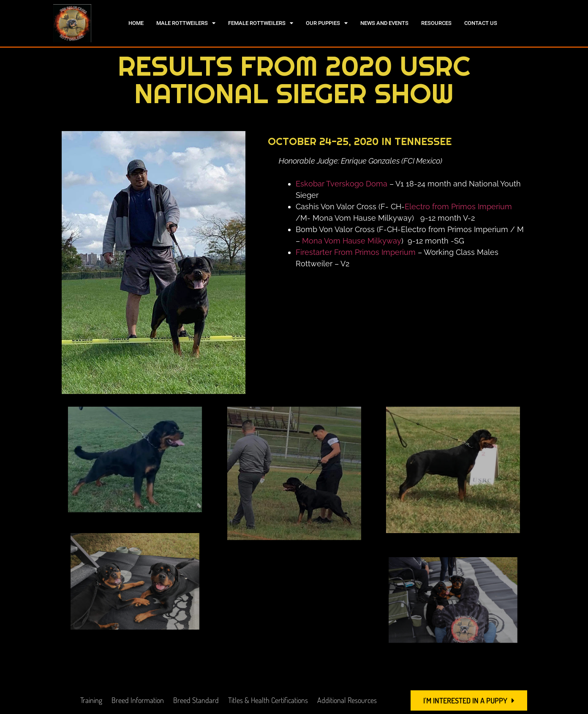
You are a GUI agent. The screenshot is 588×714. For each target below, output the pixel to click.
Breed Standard (196, 700)
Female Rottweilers (261, 23)
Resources (436, 23)
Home (136, 23)
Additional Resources (347, 700)
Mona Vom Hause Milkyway (352, 241)
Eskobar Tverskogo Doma (342, 184)
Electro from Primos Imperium (458, 207)
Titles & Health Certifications (268, 700)
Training (91, 700)
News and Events (384, 23)
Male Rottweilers (186, 23)
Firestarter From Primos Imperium (356, 252)
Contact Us (481, 23)
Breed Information (138, 700)
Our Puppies (327, 23)
